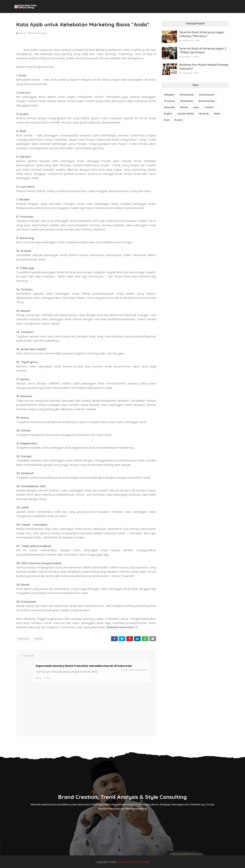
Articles (24, 639)
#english (169, 95)
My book (204, 114)
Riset (167, 120)
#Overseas (187, 101)
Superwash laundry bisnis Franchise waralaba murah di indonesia (84, 665)
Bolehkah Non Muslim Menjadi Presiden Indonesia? (204, 67)
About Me (169, 107)
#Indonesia (187, 95)
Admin (23, 33)
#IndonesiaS (207, 95)
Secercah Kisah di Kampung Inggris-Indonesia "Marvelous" (202, 34)
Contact (209, 107)
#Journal (169, 101)
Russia (179, 120)
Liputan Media (186, 114)
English (168, 114)
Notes (38, 639)
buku (196, 107)
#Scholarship (206, 101)
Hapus (48, 677)
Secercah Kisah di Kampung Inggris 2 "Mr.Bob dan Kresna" (203, 50)
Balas (38, 677)
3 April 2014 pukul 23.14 (134, 669)
